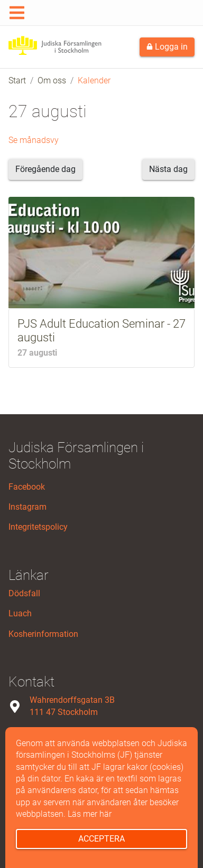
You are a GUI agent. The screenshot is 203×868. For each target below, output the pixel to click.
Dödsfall (24, 593)
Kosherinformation (43, 634)
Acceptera (101, 839)
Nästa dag (168, 169)
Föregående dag (45, 169)
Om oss (52, 80)
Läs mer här (90, 814)
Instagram (27, 507)
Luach (20, 613)
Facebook (27, 487)
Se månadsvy (34, 140)
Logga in (167, 47)
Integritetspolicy (38, 527)
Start (17, 80)
